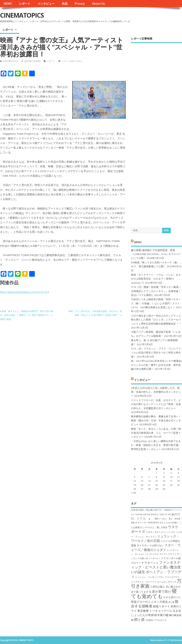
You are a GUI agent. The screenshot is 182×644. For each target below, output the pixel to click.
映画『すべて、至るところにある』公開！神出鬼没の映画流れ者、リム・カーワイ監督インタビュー (156, 433)
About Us (98, 4)
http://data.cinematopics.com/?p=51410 (25, 292)
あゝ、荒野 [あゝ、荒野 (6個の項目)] (153, 519)
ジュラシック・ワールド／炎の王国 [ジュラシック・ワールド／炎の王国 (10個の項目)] (155, 538)
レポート (25, 4)
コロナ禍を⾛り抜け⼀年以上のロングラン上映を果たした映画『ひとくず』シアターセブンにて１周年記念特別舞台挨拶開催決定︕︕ (156, 320)
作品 (65, 4)
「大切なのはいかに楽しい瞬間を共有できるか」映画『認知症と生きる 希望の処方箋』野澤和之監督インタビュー (156, 445)
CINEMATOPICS (22, 15)
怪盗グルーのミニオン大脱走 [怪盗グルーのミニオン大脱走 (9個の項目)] (149, 602)
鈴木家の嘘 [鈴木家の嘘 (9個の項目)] (161, 615)
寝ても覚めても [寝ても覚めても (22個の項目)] (154, 593)
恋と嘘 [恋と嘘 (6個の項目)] (171, 602)
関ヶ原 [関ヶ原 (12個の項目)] (139, 619)
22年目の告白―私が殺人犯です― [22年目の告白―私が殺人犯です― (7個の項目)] (147, 510)
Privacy (80, 4)
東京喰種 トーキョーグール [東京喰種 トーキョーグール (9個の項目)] (155, 611)
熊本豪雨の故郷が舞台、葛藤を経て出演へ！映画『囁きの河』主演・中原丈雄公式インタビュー (156, 420)
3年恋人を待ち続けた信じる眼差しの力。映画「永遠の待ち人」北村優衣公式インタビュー (156, 392)
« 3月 (134, 493)
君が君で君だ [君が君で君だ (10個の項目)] (162, 592)
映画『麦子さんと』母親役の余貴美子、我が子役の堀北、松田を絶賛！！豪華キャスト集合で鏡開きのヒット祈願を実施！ (27, 315)
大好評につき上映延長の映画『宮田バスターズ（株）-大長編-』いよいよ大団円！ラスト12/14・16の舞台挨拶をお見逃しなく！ (156, 303)
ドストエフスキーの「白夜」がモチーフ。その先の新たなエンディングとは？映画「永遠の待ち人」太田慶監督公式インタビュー (156, 404)
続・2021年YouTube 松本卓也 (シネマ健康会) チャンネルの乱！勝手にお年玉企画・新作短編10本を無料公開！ (156, 365)
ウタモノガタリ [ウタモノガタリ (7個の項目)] (153, 532)
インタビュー (46, 4)
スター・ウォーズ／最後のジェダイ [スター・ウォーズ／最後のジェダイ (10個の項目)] (156, 547)
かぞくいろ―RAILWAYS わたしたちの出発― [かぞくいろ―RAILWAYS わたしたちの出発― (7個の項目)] (157, 523)
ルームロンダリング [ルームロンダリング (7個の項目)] (167, 582)
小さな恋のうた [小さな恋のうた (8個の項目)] (172, 597)
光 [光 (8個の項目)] (150, 592)
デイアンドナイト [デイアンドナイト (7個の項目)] (168, 554)
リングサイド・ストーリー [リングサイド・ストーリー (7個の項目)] (144, 582)
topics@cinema (10, 61)
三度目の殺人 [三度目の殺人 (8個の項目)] (158, 587)
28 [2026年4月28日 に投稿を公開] (149, 489)
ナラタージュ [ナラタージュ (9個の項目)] (150, 563)
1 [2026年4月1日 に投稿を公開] (156, 473)
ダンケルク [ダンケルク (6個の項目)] (154, 554)
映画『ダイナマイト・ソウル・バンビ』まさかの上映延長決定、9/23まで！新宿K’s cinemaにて (156, 279)
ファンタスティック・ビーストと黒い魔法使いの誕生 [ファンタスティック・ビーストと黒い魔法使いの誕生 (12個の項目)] (156, 567)
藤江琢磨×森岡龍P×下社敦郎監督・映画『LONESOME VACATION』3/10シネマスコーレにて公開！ (156, 254)
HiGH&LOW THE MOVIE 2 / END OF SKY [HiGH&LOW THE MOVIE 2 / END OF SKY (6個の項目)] (153, 514)
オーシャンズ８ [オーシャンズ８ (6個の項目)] (168, 532)
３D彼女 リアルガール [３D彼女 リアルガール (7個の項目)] (156, 620)
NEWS (8, 4)
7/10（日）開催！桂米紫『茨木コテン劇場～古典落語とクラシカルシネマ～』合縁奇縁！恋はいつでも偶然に (156, 291)
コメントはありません (72, 61)
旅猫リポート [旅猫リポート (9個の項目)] (161, 606)
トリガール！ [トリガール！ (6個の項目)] (154, 558)
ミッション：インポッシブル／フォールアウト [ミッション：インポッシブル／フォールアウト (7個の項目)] (157, 577)
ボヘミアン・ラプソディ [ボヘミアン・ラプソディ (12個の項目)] (156, 574)
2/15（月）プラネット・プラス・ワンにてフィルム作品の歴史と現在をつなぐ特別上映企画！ (156, 353)
